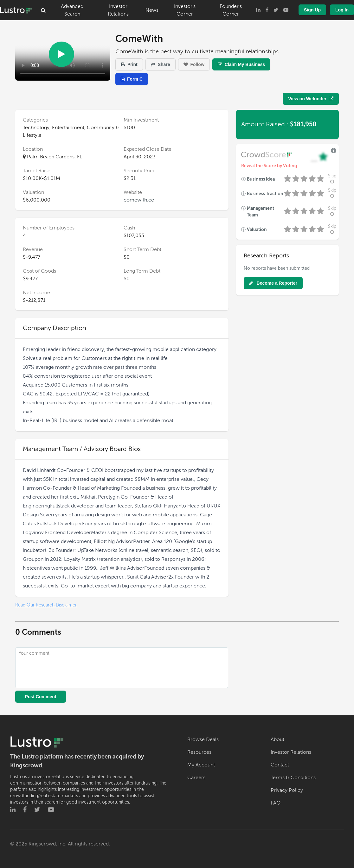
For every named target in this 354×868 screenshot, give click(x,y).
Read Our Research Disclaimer (46, 605)
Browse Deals (203, 739)
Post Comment (41, 697)
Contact (280, 765)
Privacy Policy (287, 790)
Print (129, 64)
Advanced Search (72, 10)
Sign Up (312, 10)
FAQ (276, 803)
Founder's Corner (231, 10)
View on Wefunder (311, 99)
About (277, 739)
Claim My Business (241, 64)
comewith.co (139, 200)
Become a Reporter (273, 283)
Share (161, 64)
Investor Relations (118, 10)
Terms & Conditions (293, 778)
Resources (199, 752)
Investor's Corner (185, 10)
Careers (196, 778)
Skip (332, 179)
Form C (132, 79)
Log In (342, 10)
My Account (201, 765)
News (152, 10)
